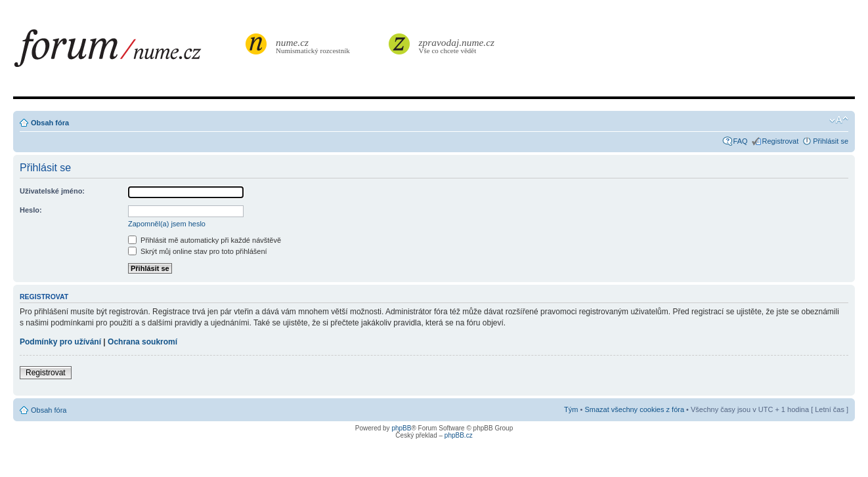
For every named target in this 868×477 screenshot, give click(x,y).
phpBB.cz (459, 435)
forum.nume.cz (128, 52)
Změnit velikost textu (839, 120)
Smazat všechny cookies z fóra (634, 409)
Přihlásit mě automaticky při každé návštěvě (205, 240)
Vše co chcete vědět (457, 46)
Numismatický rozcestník (315, 46)
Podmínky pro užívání (60, 342)
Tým (571, 409)
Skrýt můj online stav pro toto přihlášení (198, 251)
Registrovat (781, 141)
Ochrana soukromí (142, 342)
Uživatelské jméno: (52, 191)
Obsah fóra (50, 123)
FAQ (741, 141)
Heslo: (31, 210)
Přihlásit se (831, 141)
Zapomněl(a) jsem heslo (167, 224)
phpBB (401, 428)
